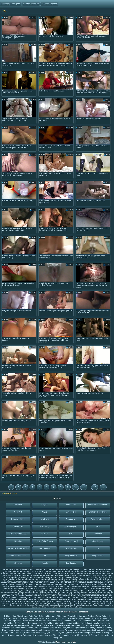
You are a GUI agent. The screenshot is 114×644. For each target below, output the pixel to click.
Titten (98, 548)
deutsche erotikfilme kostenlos (58, 570)
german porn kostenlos (19, 586)
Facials (45, 563)
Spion (98, 527)
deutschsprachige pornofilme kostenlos (49, 583)
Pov (45, 556)
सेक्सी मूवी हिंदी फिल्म (69, 633)
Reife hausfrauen (59, 598)
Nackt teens (71, 505)
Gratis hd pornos (7, 601)
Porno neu (87, 625)
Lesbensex (88, 603)
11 (84, 487)
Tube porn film (29, 635)
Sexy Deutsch (98, 556)
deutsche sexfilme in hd (95, 579)
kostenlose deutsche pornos (45, 596)
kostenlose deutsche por (67, 594)
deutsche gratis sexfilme (96, 570)
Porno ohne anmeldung (30, 630)
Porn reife (83, 598)
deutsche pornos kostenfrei (61, 575)
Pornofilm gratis (51, 623)
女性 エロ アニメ (96, 635)
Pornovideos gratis (10, 630)
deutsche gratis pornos (78, 570)
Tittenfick (71, 616)
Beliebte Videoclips (31, 4)
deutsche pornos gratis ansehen (39, 575)
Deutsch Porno (76, 596)
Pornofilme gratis (24, 598)
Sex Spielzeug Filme (18, 556)
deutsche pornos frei (19, 575)
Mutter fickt (41, 601)
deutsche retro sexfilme (90, 577)
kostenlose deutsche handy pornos (59, 592)
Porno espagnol (15, 635)
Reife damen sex (106, 599)
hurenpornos (64, 588)
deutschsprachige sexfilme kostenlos (15, 585)
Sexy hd (45, 505)
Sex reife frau (53, 607)
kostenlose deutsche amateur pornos (72, 590)
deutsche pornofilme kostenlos (65, 574)
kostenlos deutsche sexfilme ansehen (22, 590)
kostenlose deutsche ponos (48, 594)
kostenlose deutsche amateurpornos (99, 590)
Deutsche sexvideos (11, 628)
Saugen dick (71, 512)
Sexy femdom (71, 563)
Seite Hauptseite (48, 642)
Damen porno (58, 630)
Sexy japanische (98, 519)
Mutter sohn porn (49, 618)
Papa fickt (16, 621)
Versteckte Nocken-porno (18, 548)
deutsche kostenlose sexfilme (69, 572)
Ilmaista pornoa (11, 598)
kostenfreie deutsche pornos (80, 588)
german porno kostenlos (37, 586)
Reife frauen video (72, 598)
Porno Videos (98, 605)
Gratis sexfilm (93, 598)
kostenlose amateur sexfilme (47, 590)
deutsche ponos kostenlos (89, 572)
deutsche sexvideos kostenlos (48, 581)
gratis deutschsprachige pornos (48, 588)
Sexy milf (18, 512)
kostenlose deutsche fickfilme (35, 592)
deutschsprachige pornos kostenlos (100, 583)
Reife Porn (82, 599)
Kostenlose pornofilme (54, 601)
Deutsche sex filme (100, 603)
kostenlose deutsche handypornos (85, 592)
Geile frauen (44, 599)
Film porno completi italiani (64, 635)
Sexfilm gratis (21, 623)
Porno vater (97, 618)
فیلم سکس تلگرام (53, 633)
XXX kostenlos (9, 616)
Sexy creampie (71, 556)
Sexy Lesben (98, 541)
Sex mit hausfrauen (63, 596)
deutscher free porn (86, 581)
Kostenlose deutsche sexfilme (62, 603)
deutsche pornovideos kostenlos (69, 577)
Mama (45, 512)
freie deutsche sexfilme (87, 585)
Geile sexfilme (64, 607)
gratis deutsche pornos (98, 586)
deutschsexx (6, 583)
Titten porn (62, 616)
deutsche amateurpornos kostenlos (14, 570)
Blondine (18, 541)
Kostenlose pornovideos (68, 599)
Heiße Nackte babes (18, 534)
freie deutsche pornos (70, 585)
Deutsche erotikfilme (39, 607)
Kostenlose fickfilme (70, 601)
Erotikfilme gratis (87, 630)
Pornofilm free (36, 598)
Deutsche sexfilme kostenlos (103, 601)
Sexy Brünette (45, 548)
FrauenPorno (108, 605)
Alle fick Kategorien (49, 4)
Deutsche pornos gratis (11, 4)
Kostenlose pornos (85, 601)
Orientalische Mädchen (98, 505)
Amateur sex (18, 505)
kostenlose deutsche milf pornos (25, 594)
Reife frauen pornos (73, 625)
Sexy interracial (71, 541)
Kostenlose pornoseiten (80, 618)
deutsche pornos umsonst (47, 577)
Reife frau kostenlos (106, 598)
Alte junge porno (71, 527)
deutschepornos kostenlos (69, 581)
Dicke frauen (22, 616)
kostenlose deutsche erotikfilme (12, 592)
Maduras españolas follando (90, 633)
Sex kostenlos (85, 621)
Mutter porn (82, 616)
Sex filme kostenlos (51, 621)
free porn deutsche (36, 585)
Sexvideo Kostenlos (27, 605)
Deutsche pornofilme (66, 605)
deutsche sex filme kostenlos (18, 579)
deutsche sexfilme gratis (61, 579)
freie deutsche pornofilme (52, 585)
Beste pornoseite (93, 599)
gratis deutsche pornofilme (80, 586)
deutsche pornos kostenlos (82, 575)
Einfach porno (52, 605)
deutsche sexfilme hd (78, 579)
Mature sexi (82, 635)
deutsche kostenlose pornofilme (24, 572)
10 (75, 487)
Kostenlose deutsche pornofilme (39, 603)
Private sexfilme (40, 605)
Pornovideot (47, 598)
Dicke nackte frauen (47, 616)
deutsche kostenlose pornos (47, 572)
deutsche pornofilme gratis (43, 574)
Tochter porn (63, 618)
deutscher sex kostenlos (103, 581)
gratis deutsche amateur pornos (58, 586)
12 (95, 487)
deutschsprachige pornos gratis (75, 583)
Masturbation (18, 527)
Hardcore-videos (18, 519)
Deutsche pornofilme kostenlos (81, 628)
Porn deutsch (79, 603)
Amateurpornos (72, 630)
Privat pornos (34, 599)
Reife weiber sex (76, 607)
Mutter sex (6, 599)
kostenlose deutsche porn (86, 594)
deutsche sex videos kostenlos (40, 579)
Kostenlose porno (35, 623)
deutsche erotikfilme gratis (37, 570)
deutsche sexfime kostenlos (26, 581)
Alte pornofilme (17, 633)
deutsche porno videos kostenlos (21, 574)
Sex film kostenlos (103, 628)
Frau (71, 534)
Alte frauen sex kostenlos (19, 599)
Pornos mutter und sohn (30, 618)
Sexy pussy (45, 527)
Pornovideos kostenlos (34, 633)
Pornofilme (86, 596)
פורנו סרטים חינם (44, 635)
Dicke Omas (14, 605)
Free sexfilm (54, 599)
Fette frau (33, 616)
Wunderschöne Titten (98, 512)
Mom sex (45, 534)
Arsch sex (45, 519)
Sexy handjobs (71, 548)
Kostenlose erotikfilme (99, 596)
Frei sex (5, 603)
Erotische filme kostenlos (83, 605)
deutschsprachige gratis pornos (22, 583)
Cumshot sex (71, 519)
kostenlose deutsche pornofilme (22, 596)
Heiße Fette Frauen (45, 541)
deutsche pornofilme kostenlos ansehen (91, 574)
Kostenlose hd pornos (30, 628)
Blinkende (98, 534)
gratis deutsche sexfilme (27, 588)
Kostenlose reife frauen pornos (25, 601)
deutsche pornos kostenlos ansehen (23, 577)
